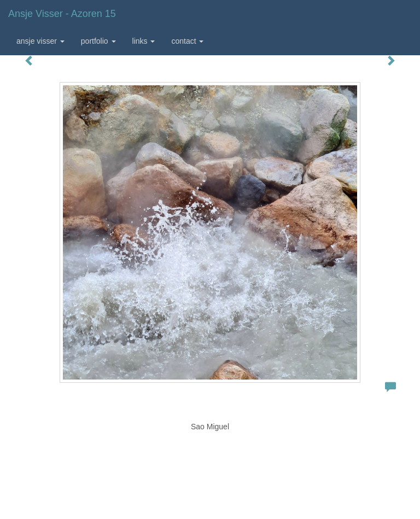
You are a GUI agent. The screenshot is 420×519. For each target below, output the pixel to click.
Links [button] (144, 41)
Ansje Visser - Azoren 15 (62, 14)
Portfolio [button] (98, 41)
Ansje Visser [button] (40, 41)
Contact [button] (187, 41)
